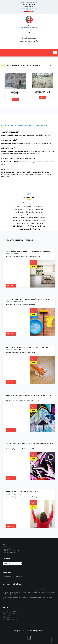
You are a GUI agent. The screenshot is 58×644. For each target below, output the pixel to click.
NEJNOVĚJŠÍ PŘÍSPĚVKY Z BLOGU (29, 27)
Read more (11, 286)
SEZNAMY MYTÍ (29, 29)
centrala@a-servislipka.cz (29, 9)
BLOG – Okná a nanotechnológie (12, 551)
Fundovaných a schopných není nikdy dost (22, 491)
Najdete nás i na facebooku (29, 2)
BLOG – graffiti (7, 549)
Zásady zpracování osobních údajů (13, 576)
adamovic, (10, 254)
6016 (22, 302)
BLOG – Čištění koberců (9, 553)
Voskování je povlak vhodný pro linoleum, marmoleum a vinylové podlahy (25, 589)
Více (15, 99)
